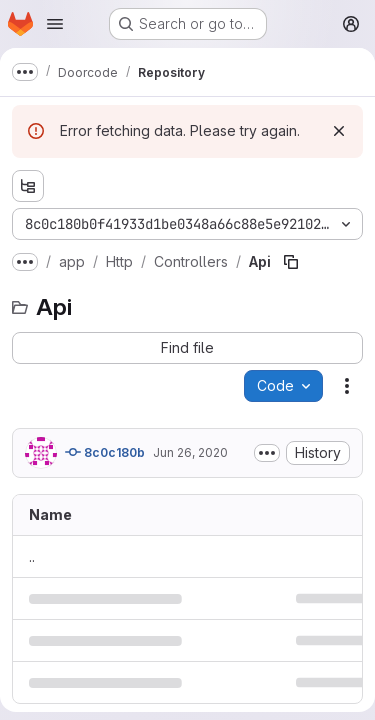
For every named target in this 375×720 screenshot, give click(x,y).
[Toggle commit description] (267, 453)
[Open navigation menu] (55, 24)
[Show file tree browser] (28, 186)
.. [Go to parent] (32, 556)
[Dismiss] (339, 131)
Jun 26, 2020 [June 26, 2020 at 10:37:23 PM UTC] (190, 452)
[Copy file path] (291, 262)
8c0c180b (105, 452)
